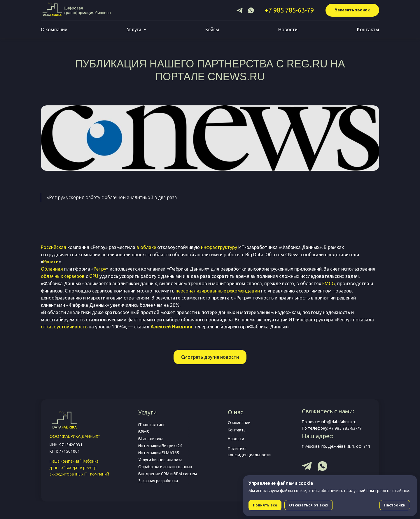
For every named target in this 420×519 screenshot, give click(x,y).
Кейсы (212, 29)
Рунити (51, 262)
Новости (288, 29)
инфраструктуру (219, 247)
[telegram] (240, 10)
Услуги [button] (135, 29)
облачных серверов (63, 276)
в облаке (146, 247)
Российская (54, 247)
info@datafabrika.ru (339, 422)
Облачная (52, 269)
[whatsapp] (251, 10)
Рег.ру (100, 269)
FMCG (329, 283)
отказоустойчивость (64, 327)
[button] (352, 10)
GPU (94, 276)
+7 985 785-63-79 (289, 10)
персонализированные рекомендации (218, 291)
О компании (54, 29)
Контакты (368, 29)
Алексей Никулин (171, 327)
